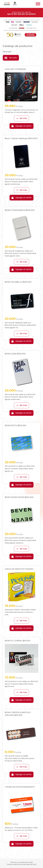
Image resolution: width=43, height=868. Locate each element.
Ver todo (11, 58)
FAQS (31, 862)
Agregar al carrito (21, 126)
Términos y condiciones (19, 862)
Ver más (21, 118)
